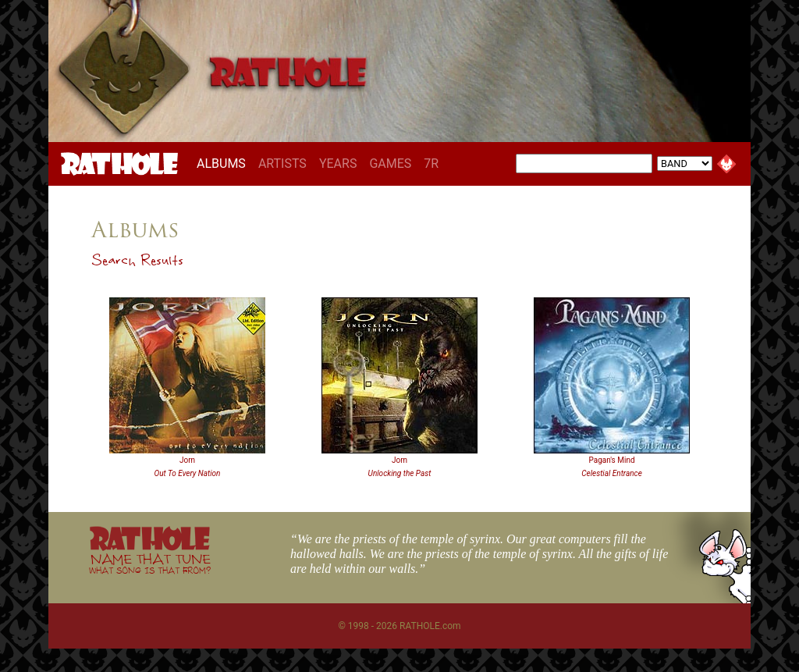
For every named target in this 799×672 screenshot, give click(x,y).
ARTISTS (282, 164)
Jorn (187, 460)
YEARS (338, 164)
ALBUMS (224, 163)
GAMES (390, 164)
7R (431, 164)
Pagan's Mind (611, 460)
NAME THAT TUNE (150, 563)
